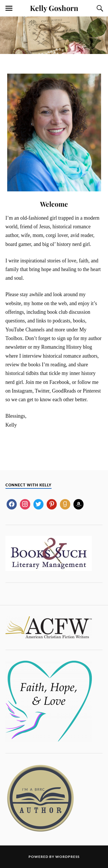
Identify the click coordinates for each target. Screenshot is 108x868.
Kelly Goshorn (54, 8)
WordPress (67, 857)
